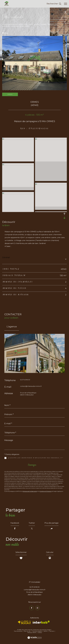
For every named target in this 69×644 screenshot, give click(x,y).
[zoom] (18, 139)
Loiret (37, 24)
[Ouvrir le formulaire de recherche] (54, 4)
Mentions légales (37, 631)
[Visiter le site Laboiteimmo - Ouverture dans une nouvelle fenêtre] (35, 636)
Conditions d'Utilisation (46, 491)
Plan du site (27, 631)
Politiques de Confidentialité (30, 491)
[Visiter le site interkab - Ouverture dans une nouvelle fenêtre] (41, 622)
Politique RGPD (32, 633)
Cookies (40, 633)
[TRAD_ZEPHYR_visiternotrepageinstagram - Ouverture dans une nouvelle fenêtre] (38, 608)
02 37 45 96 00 (25, 380)
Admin (46, 631)
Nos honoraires (18, 631)
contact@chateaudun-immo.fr (31, 386)
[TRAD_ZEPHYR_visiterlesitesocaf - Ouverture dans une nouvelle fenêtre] (24, 622)
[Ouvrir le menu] (66, 4)
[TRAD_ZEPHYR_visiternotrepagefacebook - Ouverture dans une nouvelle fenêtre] (32, 608)
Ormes (44, 24)
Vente (31, 24)
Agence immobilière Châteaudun (15, 24)
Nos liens (52, 631)
